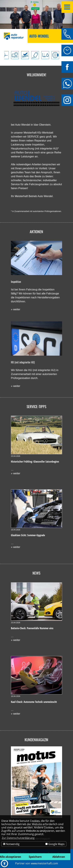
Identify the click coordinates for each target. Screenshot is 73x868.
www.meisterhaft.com (44, 863)
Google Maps (55, 844)
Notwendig (11, 844)
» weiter (16, 309)
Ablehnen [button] (59, 857)
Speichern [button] (35, 857)
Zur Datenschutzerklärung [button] (18, 838)
